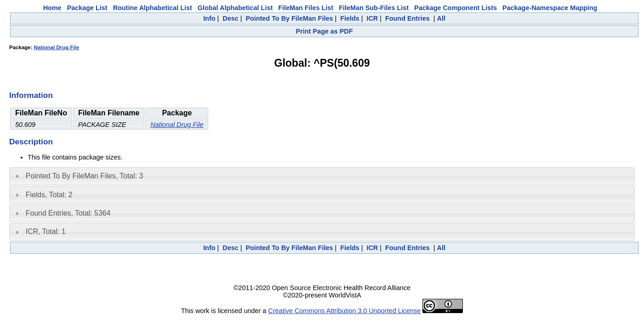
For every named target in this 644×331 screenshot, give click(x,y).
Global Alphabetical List (235, 8)
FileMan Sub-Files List (374, 8)
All (441, 18)
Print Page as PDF (325, 31)
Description (31, 142)
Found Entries (407, 18)
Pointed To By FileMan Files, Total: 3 (84, 176)
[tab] (322, 176)
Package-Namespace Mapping (550, 8)
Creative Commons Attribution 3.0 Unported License (344, 311)
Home (52, 8)
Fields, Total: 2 (49, 195)
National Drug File (57, 47)
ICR (372, 18)
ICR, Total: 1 (46, 231)
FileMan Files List (306, 8)
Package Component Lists (456, 8)
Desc (230, 18)
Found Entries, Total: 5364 (68, 213)
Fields (350, 18)
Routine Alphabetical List (153, 8)
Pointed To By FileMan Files (289, 18)
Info (209, 18)
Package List (87, 8)
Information (31, 95)
